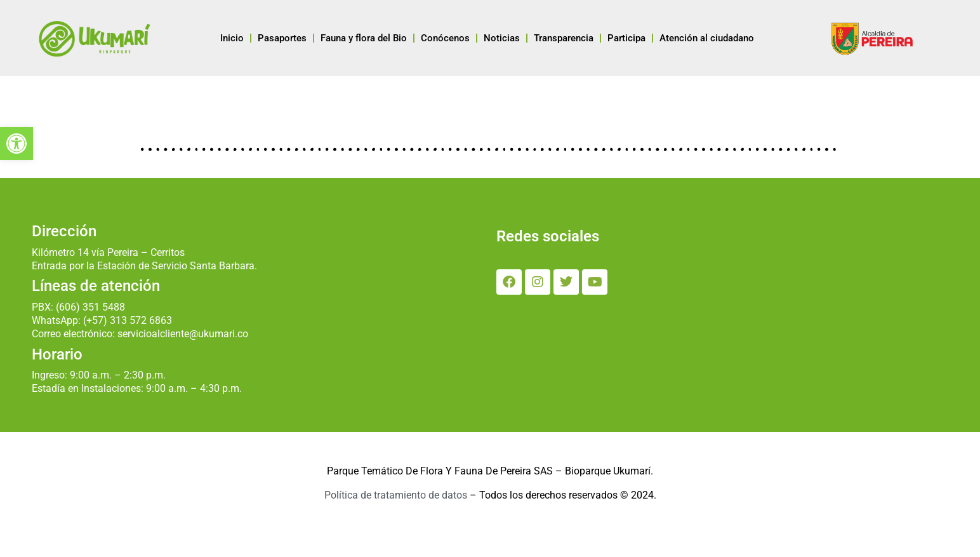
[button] (17, 144)
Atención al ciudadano (707, 38)
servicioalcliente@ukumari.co (183, 334)
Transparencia (564, 38)
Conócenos (445, 38)
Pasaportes (282, 38)
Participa (626, 38)
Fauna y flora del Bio (364, 38)
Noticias (502, 38)
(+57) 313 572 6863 (128, 320)
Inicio (232, 38)
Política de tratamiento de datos (396, 495)
